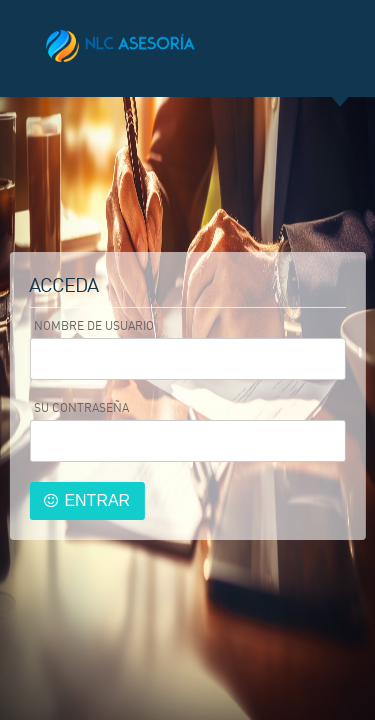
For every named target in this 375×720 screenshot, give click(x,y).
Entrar (97, 500)
